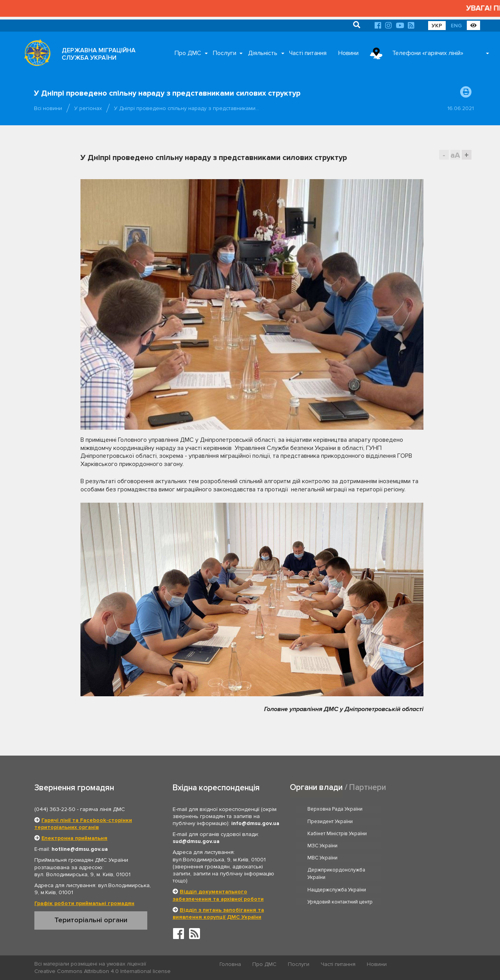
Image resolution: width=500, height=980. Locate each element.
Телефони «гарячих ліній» (428, 53)
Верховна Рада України (335, 809)
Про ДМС (188, 53)
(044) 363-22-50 (55, 809)
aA (455, 155)
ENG (456, 26)
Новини (348, 53)
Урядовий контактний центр (428, 853)
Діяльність (263, 53)
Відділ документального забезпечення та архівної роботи (218, 895)
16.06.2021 (461, 108)
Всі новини (48, 108)
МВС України (323, 834)
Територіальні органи (91, 920)
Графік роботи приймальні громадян (84, 903)
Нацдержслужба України (337, 853)
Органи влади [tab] (316, 787)
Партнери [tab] (368, 787)
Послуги (225, 53)
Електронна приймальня (74, 838)
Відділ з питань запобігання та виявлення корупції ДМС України (218, 913)
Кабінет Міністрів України (337, 822)
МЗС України (411, 822)
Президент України (418, 809)
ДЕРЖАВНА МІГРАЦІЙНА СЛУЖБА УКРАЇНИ (99, 54)
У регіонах (88, 108)
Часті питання (308, 53)
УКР (437, 26)
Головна (231, 964)
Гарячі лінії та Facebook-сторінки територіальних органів (83, 824)
